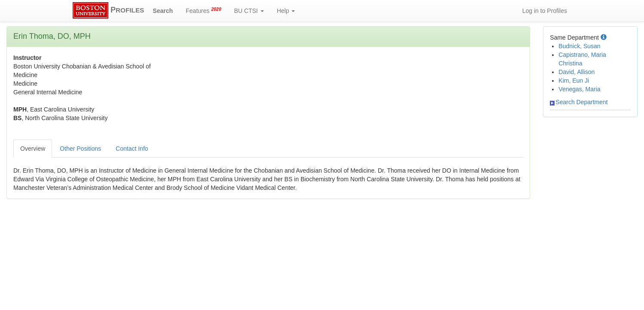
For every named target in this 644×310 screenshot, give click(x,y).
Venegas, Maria (579, 89)
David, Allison (577, 72)
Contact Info (132, 149)
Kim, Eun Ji (574, 81)
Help (286, 11)
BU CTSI (249, 11)
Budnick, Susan (579, 46)
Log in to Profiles (545, 11)
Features (204, 10)
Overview (33, 149)
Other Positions (80, 149)
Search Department (579, 102)
